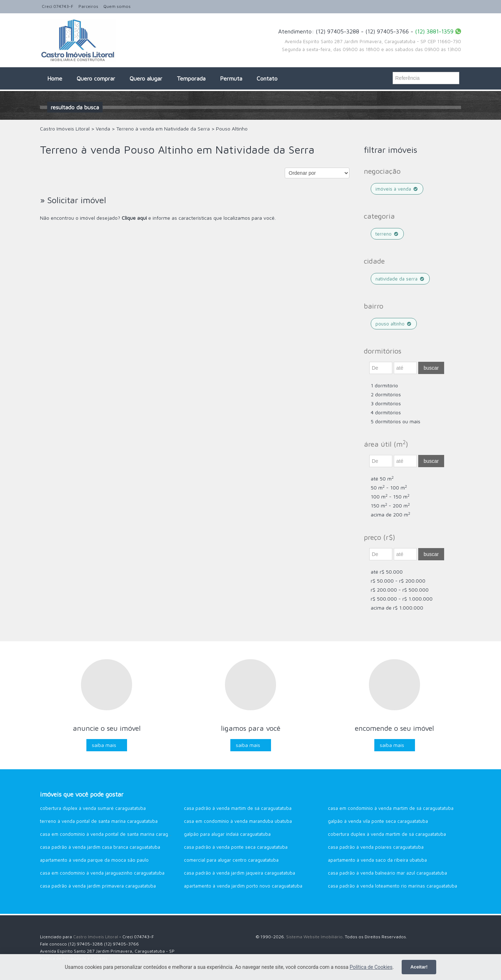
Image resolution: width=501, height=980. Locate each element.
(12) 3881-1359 (434, 31)
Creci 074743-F (58, 6)
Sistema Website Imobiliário (314, 937)
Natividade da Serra (400, 279)
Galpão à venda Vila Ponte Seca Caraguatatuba (378, 821)
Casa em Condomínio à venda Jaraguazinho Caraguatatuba (102, 873)
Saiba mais (104, 745)
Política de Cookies (371, 967)
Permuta (231, 78)
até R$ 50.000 (387, 572)
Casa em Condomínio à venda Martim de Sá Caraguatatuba (391, 808)
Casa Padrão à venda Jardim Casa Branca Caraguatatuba (100, 847)
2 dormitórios (386, 394)
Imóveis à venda (397, 189)
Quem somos (117, 6)
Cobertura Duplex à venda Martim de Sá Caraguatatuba (387, 834)
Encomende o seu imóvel (394, 728)
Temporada (191, 78)
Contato (267, 78)
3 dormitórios (386, 403)
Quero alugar (146, 78)
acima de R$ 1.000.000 (397, 608)
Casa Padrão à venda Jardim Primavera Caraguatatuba (98, 886)
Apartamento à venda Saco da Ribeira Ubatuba (377, 860)
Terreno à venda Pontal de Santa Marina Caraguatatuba (99, 821)
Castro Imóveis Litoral (96, 937)
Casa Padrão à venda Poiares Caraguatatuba (376, 847)
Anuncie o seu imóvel (107, 728)
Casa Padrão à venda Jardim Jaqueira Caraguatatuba (240, 873)
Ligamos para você (251, 728)
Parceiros (88, 6)
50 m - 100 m (389, 487)
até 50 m (382, 478)
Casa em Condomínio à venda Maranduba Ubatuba (238, 821)
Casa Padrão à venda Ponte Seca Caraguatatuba (236, 847)
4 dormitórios (386, 412)
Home (55, 78)
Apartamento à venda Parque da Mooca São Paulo (94, 860)
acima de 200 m (391, 514)
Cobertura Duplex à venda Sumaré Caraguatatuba (93, 808)
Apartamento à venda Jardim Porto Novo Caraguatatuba (243, 886)
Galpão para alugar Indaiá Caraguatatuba (227, 834)
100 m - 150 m (390, 496)
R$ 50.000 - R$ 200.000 (398, 581)
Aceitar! (419, 967)
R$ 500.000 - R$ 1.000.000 (402, 599)
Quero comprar (96, 78)
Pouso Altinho (394, 324)
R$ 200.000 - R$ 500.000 (400, 590)
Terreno (387, 234)
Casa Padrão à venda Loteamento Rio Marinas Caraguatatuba (392, 886)
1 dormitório (384, 385)
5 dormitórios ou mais (396, 421)
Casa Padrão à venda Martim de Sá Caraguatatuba (238, 808)
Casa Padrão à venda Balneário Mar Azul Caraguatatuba (387, 873)
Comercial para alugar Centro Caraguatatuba (231, 860)
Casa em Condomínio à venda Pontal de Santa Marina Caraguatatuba (113, 834)
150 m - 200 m (390, 505)
